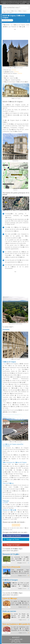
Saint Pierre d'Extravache (11, 567)
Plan (20, 642)
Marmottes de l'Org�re (11, 554)
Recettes (18, 641)
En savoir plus (22, 3)
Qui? (12, 642)
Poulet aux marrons (9, 611)
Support (16, 642)
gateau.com (19, 639)
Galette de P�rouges (10, 598)
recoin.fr (17, 637)
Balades (14, 641)
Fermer (28, 3)
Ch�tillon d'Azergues (10, 580)
